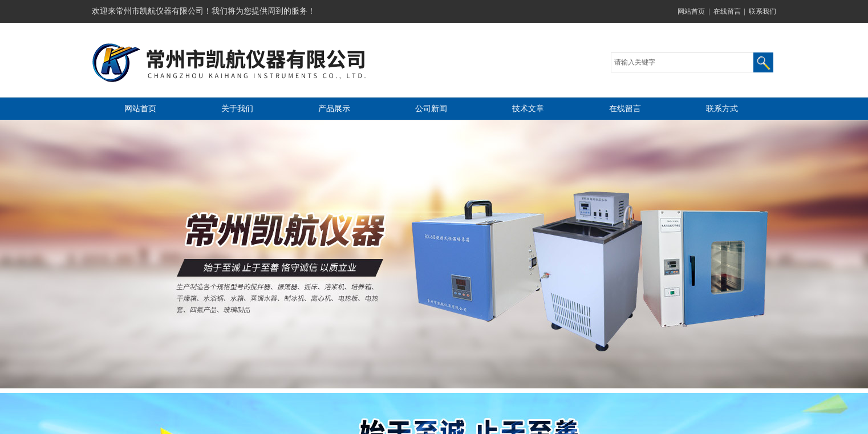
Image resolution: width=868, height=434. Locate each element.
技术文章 (528, 109)
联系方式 (722, 109)
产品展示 (334, 109)
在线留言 (727, 11)
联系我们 (762, 11)
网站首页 (691, 11)
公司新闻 (431, 109)
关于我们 (237, 109)
